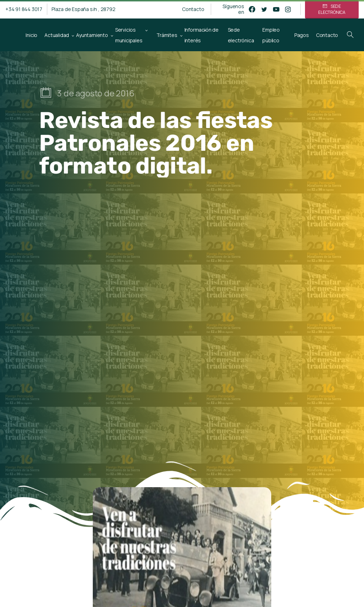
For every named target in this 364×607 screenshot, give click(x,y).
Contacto (193, 9)
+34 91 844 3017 (24, 9)
